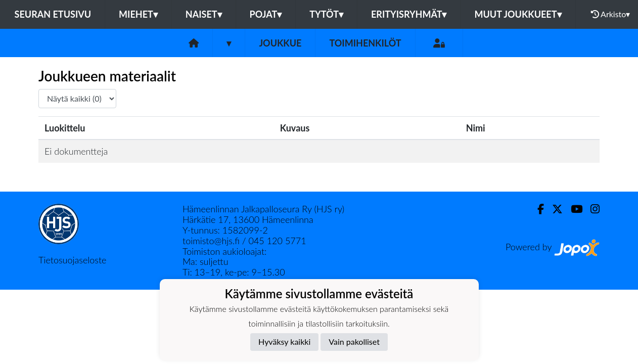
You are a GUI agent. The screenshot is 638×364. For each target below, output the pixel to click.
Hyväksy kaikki (284, 342)
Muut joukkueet (518, 14)
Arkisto (611, 14)
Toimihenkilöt (365, 43)
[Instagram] (591, 209)
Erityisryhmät (409, 14)
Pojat (266, 14)
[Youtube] (573, 209)
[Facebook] (537, 209)
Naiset (204, 14)
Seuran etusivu (53, 14)
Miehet (138, 14)
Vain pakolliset (354, 342)
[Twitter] (553, 209)
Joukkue (280, 43)
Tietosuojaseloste (72, 260)
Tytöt (326, 14)
